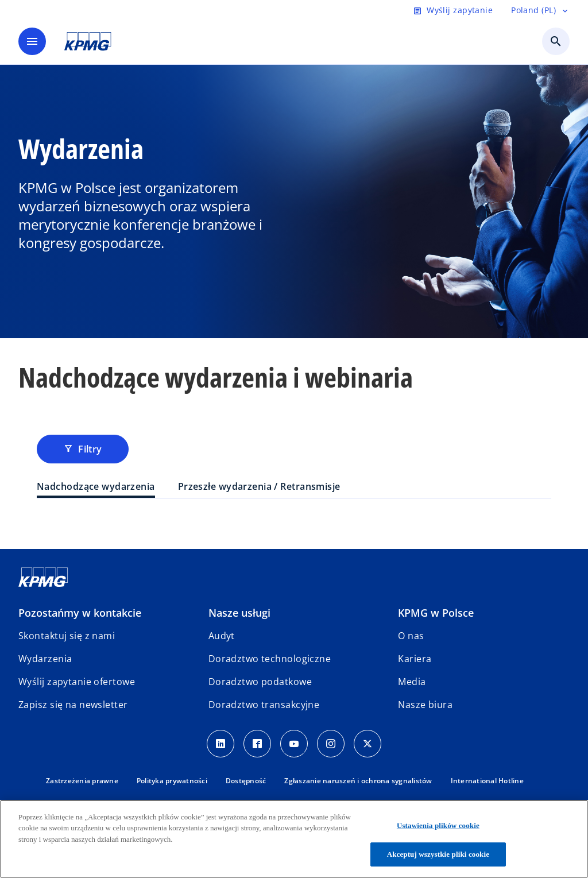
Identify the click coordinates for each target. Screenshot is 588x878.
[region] (294, 839)
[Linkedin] (220, 744)
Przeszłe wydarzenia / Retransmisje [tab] (259, 486)
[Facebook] (257, 744)
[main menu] (32, 41)
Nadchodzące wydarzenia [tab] (96, 486)
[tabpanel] (294, 521)
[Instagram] (331, 744)
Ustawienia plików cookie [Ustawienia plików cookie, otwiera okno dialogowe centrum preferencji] (438, 825)
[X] (367, 744)
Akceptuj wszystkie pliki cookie (438, 854)
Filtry (83, 449)
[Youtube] (294, 744)
